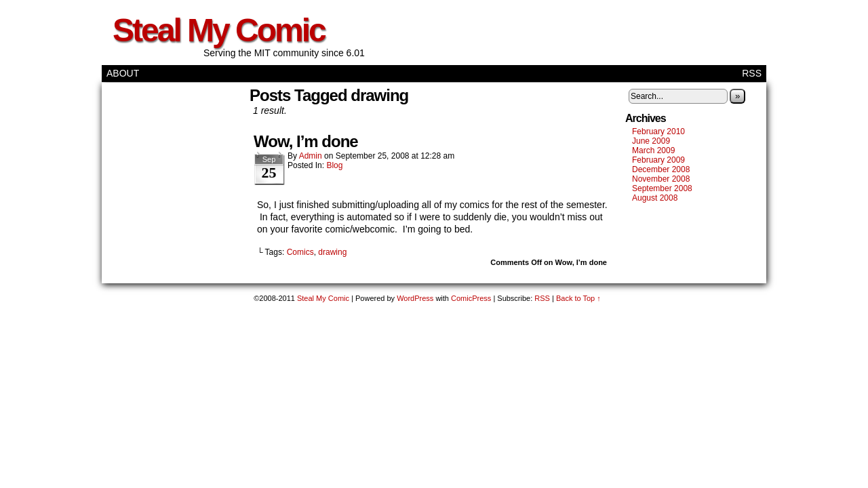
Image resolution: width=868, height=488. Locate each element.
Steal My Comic (219, 30)
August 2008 (655, 198)
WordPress (415, 298)
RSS (752, 73)
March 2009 (653, 150)
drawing (332, 252)
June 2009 (651, 141)
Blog (334, 165)
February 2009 (658, 160)
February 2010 (658, 131)
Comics (300, 252)
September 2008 (662, 188)
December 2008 (661, 169)
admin (311, 156)
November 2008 (661, 179)
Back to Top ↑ (578, 298)
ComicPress (471, 298)
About (123, 73)
